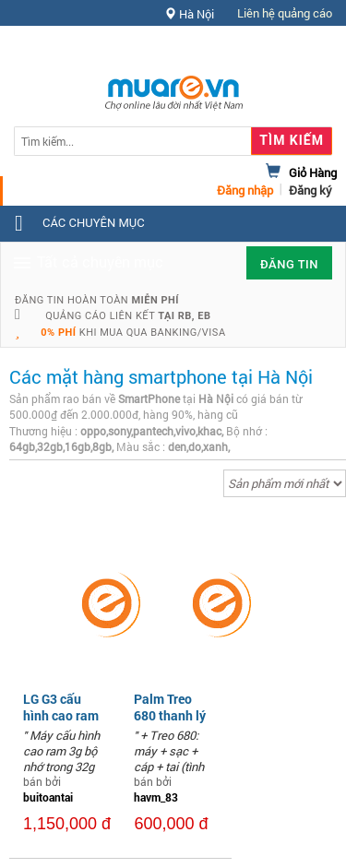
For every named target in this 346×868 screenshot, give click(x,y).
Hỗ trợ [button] (299, 50)
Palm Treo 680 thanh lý (170, 707)
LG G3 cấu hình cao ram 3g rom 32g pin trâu (61, 724)
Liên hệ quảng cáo (285, 13)
